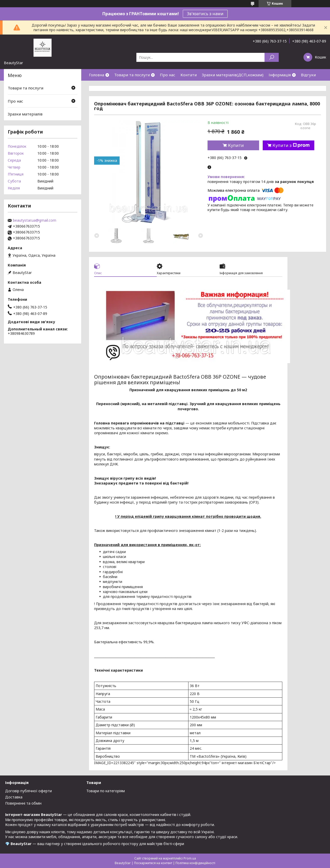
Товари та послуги (132, 75)
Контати (189, 75)
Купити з (291, 145)
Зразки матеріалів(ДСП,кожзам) (233, 75)
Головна (97, 75)
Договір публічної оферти (28, 791)
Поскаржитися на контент (153, 863)
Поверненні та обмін (23, 803)
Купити (236, 145)
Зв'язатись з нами (205, 14)
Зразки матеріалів (25, 114)
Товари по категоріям (106, 791)
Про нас (168, 75)
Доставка (14, 797)
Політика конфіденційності (195, 863)
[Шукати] (272, 57)
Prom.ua (190, 858)
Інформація (280, 75)
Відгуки (308, 75)
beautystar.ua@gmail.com (35, 220)
